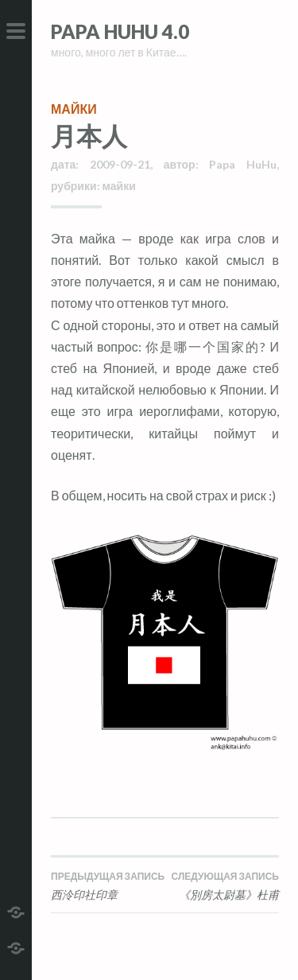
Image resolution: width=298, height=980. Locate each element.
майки (74, 109)
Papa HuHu (243, 164)
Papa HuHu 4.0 (120, 31)
